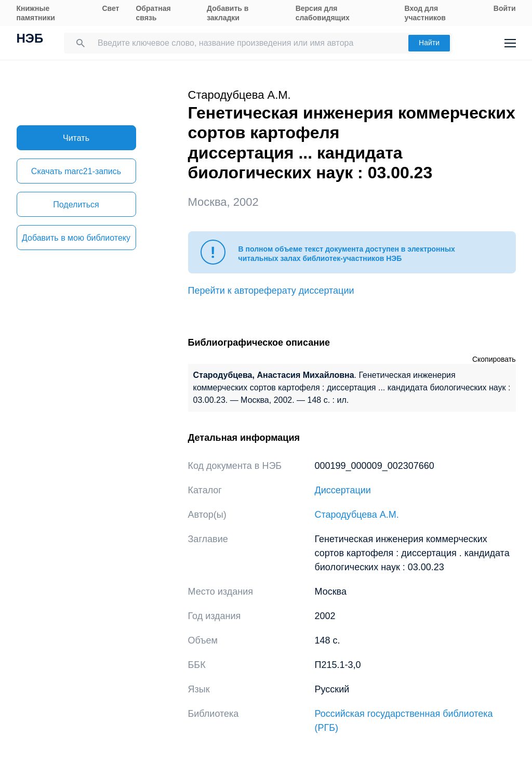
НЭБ (30, 40)
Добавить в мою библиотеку (76, 238)
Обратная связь (153, 13)
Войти (505, 8)
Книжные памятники (36, 13)
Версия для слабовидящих (323, 13)
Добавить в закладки (228, 13)
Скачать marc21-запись (76, 171)
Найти (429, 43)
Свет (110, 8)
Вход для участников (425, 13)
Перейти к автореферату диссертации (271, 291)
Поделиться (76, 205)
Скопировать (494, 359)
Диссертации (343, 490)
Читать (76, 138)
